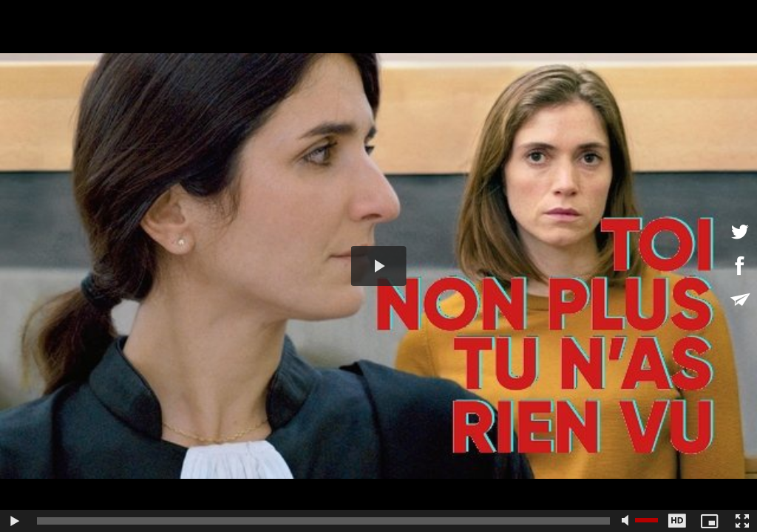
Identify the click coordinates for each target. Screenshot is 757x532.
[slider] (323, 521)
